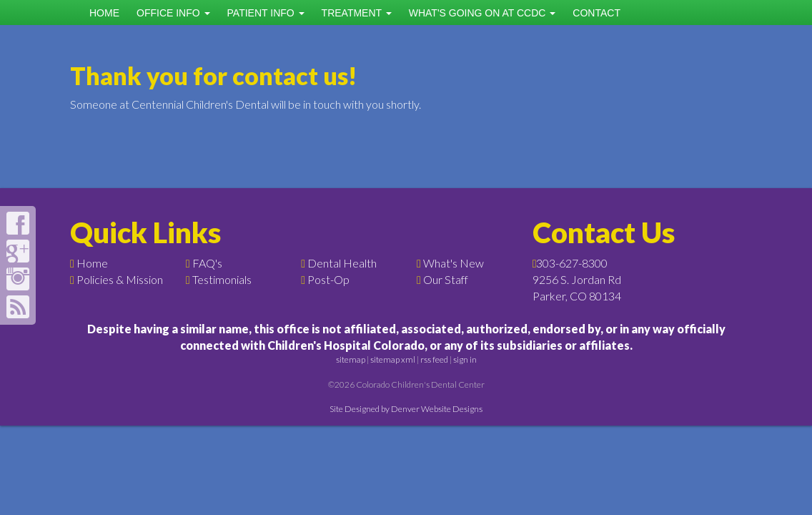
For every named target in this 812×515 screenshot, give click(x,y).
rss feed (434, 359)
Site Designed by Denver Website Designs (406, 409)
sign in (465, 359)
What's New (454, 263)
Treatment (357, 13)
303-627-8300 (572, 263)
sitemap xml (393, 359)
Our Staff (446, 279)
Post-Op (328, 279)
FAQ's (207, 263)
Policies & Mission (120, 279)
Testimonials (222, 279)
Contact (596, 13)
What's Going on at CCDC (482, 13)
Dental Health (342, 263)
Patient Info (266, 13)
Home (104, 13)
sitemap (351, 359)
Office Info (173, 13)
